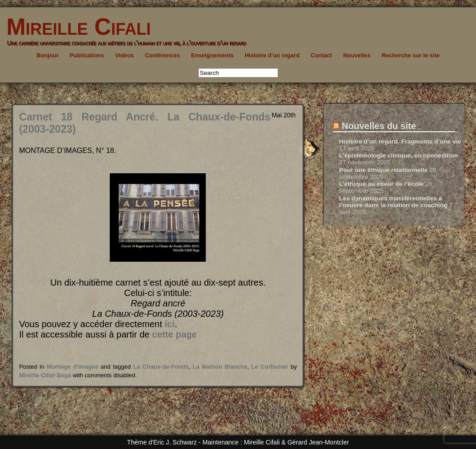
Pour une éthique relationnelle (383, 170)
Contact (322, 55)
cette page (175, 334)
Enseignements (212, 55)
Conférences (162, 55)
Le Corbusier (270, 367)
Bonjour (48, 55)
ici (170, 324)
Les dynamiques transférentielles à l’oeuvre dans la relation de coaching (393, 202)
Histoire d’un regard (272, 55)
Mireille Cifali (75, 27)
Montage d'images (72, 367)
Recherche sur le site (411, 55)
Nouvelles (357, 55)
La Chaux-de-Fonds (161, 367)
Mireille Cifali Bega (45, 375)
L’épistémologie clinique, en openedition (399, 155)
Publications (87, 55)
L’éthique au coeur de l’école (381, 184)
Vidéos (125, 55)
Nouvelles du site (379, 126)
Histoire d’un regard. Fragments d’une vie (400, 141)
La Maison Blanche (220, 367)
